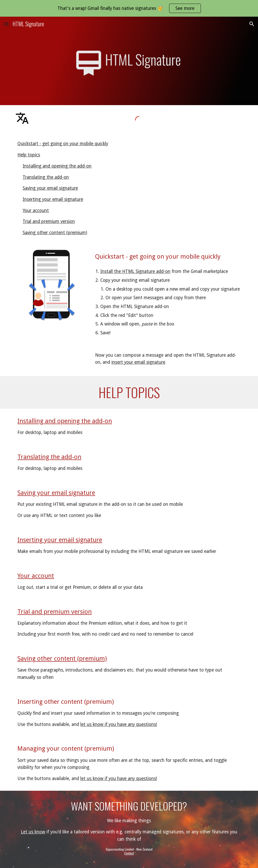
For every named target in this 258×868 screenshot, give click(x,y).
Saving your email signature (50, 188)
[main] (168, 257)
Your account (36, 210)
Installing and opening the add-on (57, 166)
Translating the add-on (46, 177)
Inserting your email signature (53, 199)
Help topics (29, 155)
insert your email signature (138, 362)
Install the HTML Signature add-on (135, 271)
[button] (6, 24)
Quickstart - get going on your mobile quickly (63, 144)
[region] (129, 8)
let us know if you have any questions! (119, 724)
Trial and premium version (49, 221)
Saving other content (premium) (55, 233)
